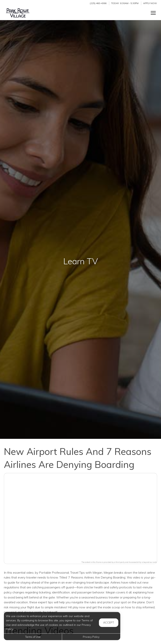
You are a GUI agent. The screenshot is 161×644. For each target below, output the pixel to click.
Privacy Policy (91, 637)
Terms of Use (33, 637)
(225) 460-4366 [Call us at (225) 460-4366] (98, 3)
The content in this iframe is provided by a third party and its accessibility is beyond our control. (120, 562)
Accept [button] (109, 622)
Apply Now (150, 3)
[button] (80, 516)
